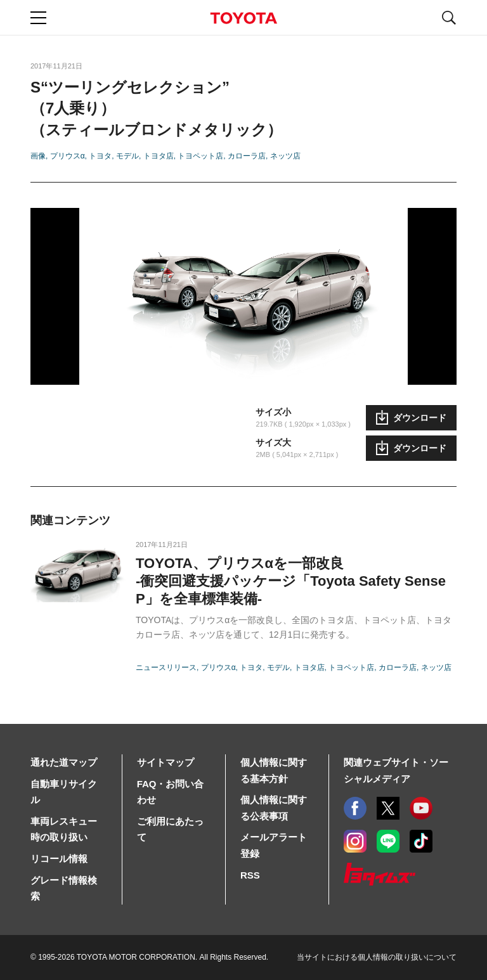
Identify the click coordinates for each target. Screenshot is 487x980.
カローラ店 (247, 156)
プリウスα (68, 156)
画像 (38, 156)
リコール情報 (59, 859)
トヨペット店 (200, 156)
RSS (250, 875)
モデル (127, 156)
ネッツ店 (285, 156)
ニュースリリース (166, 667)
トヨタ (100, 156)
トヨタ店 (159, 156)
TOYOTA (243, 18)
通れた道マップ (64, 762)
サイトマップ (166, 762)
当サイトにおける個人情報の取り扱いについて (377, 957)
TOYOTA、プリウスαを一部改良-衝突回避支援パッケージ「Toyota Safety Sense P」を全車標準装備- (291, 581)
